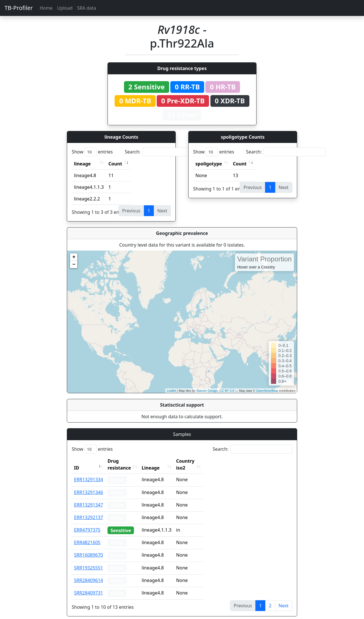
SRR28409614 (88, 573)
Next (284, 599)
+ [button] (74, 257)
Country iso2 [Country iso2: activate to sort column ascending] (203, 461)
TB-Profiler (19, 8)
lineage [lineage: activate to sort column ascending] (82, 164)
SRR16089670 (88, 548)
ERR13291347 (88, 498)
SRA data (87, 8)
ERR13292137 (88, 511)
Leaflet (171, 391)
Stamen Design (207, 391)
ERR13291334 (88, 473)
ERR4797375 (87, 523)
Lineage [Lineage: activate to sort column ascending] (163, 461)
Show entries (92, 152)
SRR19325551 (88, 561)
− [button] (74, 265)
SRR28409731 (88, 586)
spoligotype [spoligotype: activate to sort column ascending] (209, 164)
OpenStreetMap (267, 391)
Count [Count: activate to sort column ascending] (115, 164)
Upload (65, 8)
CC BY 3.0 (227, 391)
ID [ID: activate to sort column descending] (76, 461)
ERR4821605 (87, 536)
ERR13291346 (88, 485)
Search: (165, 152)
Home (46, 8)
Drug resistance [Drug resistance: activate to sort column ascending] (125, 461)
